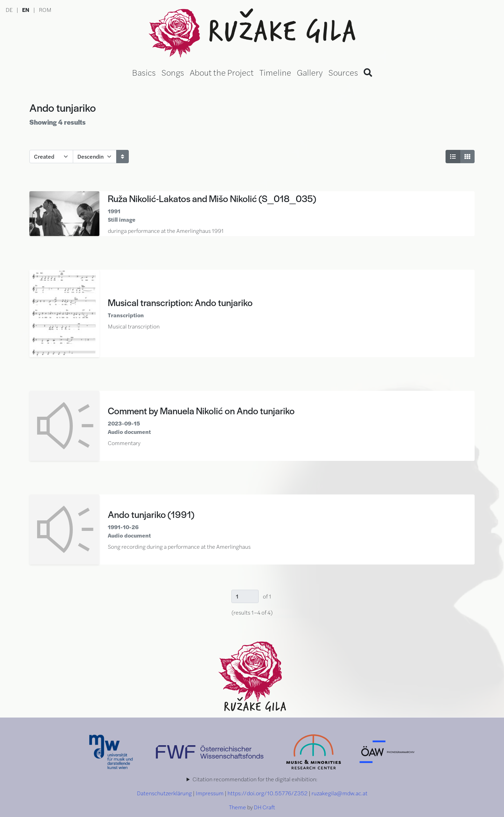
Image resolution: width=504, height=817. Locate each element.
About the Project (222, 72)
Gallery (310, 72)
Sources (343, 72)
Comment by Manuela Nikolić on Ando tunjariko (201, 410)
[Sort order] (95, 157)
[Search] (368, 72)
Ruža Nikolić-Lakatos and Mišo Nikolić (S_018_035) (212, 198)
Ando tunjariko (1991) (151, 514)
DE (9, 10)
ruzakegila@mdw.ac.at (339, 793)
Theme (237, 807)
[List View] (453, 157)
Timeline (275, 72)
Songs (173, 72)
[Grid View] (467, 157)
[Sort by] (51, 157)
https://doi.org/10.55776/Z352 (268, 793)
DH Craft (264, 807)
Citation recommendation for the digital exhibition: (255, 779)
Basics (144, 72)
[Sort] (122, 157)
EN (26, 10)
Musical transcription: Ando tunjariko (180, 302)
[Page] (245, 596)
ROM (45, 10)
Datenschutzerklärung (164, 793)
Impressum (210, 793)
